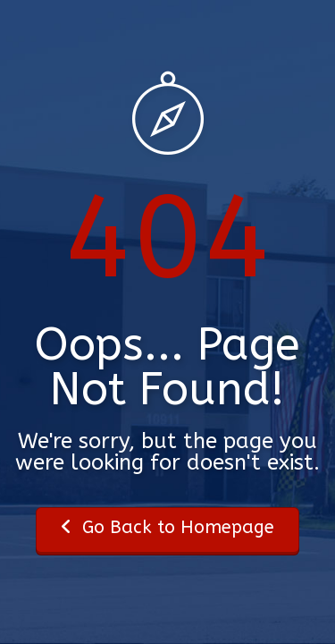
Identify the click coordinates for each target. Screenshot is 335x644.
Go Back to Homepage (167, 527)
